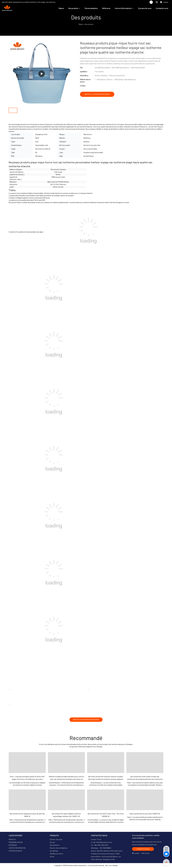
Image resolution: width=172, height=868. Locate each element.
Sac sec (52, 843)
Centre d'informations (123, 8)
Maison (61, 8)
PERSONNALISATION (16, 843)
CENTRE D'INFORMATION (17, 848)
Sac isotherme (55, 845)
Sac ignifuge (54, 851)
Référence (106, 8)
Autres (52, 857)
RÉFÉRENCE (13, 845)
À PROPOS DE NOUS (15, 851)
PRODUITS (12, 840)
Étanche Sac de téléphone (59, 848)
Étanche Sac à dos (56, 840)
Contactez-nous (162, 8)
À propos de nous (145, 8)
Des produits (73, 8)
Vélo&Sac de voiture (56, 854)
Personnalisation (91, 8)
